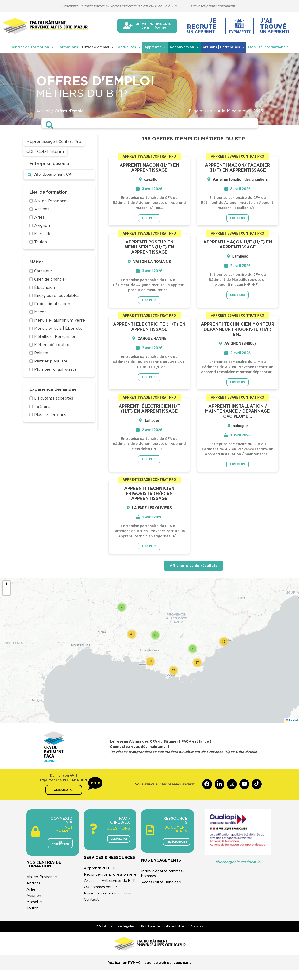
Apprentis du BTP (101, 876)
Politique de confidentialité (163, 936)
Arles (32, 892)
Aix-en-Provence (43, 879)
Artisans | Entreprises (223, 47)
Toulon (33, 910)
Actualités (129, 47)
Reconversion (184, 47)
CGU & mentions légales (113, 936)
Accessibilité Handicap (163, 885)
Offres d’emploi (98, 47)
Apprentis (155, 47)
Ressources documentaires (110, 911)
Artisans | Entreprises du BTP (108, 896)
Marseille (35, 904)
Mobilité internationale (268, 47)
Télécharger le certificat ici (238, 864)
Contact (92, 917)
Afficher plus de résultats (193, 567)
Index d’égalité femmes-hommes (165, 876)
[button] (224, 643)
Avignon (34, 898)
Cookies (200, 936)
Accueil (43, 111)
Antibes (34, 885)
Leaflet (292, 722)
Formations (68, 47)
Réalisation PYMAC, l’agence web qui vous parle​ (150, 973)
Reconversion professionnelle (99, 885)
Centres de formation (32, 47)
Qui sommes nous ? (102, 905)
